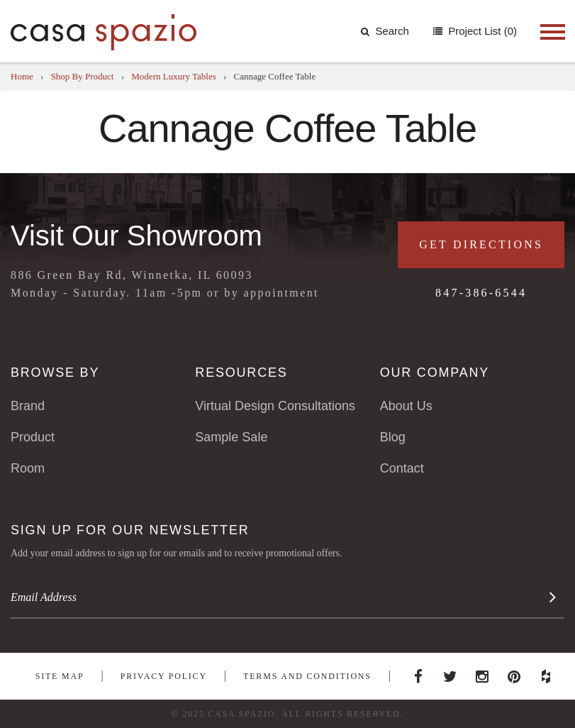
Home (22, 76)
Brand (28, 406)
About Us (406, 406)
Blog (393, 437)
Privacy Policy (164, 676)
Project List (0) (481, 31)
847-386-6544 (481, 293)
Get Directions (481, 244)
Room (28, 468)
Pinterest (514, 673)
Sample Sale (231, 437)
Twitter (450, 673)
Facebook (418, 673)
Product (33, 437)
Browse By (55, 373)
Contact (402, 468)
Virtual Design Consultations (275, 406)
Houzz (546, 673)
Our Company (435, 373)
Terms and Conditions (307, 676)
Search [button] (385, 31)
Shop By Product (83, 76)
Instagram (482, 673)
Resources (241, 373)
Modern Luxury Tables (173, 76)
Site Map (60, 676)
